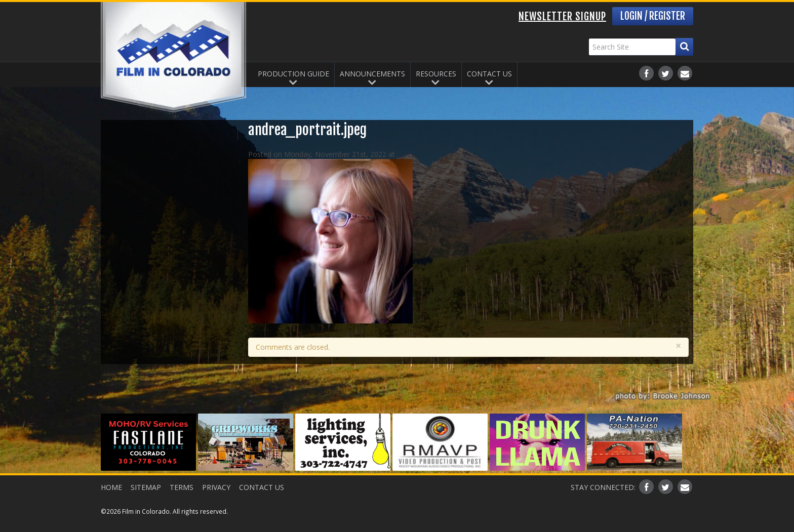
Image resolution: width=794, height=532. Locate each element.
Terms (189, 486)
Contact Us (489, 73)
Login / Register (653, 16)
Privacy (227, 486)
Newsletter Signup (562, 16)
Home (111, 486)
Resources (436, 73)
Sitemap (149, 486)
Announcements (372, 73)
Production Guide (293, 73)
